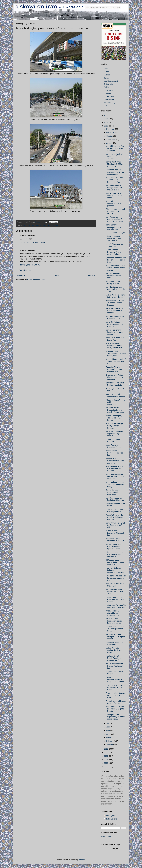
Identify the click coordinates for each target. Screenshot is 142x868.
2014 (106, 122)
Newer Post (21, 275)
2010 (106, 756)
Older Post (91, 275)
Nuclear (107, 75)
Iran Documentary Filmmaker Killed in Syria (114, 276)
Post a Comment (25, 270)
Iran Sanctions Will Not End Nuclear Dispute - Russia (115, 709)
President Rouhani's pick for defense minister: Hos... (116, 578)
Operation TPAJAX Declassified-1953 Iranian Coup (114, 369)
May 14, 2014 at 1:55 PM (30, 265)
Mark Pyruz (110, 816)
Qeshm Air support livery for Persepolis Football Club (116, 260)
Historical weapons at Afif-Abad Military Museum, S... (114, 554)
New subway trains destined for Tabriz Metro (114, 196)
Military (106, 72)
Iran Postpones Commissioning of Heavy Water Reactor (115, 219)
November (111, 132)
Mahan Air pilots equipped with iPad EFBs (114, 650)
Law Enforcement (111, 81)
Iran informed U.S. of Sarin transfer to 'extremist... (114, 156)
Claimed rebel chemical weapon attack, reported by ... (115, 211)
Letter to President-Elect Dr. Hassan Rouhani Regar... (116, 687)
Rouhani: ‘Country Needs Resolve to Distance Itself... (114, 658)
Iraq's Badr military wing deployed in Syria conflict (115, 434)
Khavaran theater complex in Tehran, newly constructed (114, 346)
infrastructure (37, 225)
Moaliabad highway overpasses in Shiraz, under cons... (115, 172)
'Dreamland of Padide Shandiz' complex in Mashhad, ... (115, 377)
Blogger (82, 859)
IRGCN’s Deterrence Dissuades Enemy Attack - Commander (115, 410)
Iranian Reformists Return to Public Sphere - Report (113, 547)
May (108, 730)
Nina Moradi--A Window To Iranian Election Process (115, 303)
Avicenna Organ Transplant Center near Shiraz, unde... (116, 354)
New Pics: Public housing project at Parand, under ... (114, 621)
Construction (109, 96)
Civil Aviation (109, 84)
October (110, 136)
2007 (106, 767)
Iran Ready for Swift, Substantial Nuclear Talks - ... (114, 592)
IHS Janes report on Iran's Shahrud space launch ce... (115, 562)
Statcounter (106, 837)
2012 (106, 749)
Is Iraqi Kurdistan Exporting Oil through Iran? (115, 533)
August (109, 143)
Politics (106, 87)
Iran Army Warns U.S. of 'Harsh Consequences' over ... (116, 268)
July (108, 723)
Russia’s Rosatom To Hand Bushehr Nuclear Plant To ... (116, 517)
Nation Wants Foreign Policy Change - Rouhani (115, 426)
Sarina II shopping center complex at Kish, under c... (114, 492)
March (109, 737)
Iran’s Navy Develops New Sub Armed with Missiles (115, 311)
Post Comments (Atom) (37, 280)
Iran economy (48, 225)
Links (106, 106)
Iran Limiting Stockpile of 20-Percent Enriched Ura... (116, 361)
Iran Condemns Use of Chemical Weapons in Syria (115, 289)
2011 (106, 752)
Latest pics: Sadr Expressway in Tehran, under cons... (116, 717)
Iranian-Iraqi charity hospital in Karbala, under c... (114, 332)
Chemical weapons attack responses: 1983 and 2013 (114, 238)
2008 (106, 763)
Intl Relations (109, 90)
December (111, 129)
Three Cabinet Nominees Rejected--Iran (115, 453)
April (108, 734)
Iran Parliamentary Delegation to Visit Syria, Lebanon (114, 188)
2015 (106, 119)
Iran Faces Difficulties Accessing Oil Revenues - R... (115, 180)
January (110, 744)
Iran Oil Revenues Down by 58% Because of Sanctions (116, 148)
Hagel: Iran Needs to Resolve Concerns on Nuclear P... (115, 599)
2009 (106, 760)
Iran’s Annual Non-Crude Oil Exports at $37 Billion (116, 525)
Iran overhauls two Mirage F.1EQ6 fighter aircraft (115, 637)
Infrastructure (109, 99)
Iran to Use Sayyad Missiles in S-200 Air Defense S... (115, 164)
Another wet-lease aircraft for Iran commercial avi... (113, 613)
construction (27, 225)
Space (106, 78)
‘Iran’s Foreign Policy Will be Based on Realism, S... (114, 469)
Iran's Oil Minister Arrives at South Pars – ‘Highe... (115, 324)
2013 (106, 126)
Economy (107, 93)
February (110, 741)
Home (56, 275)
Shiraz (56, 225)
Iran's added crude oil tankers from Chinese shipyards (115, 476)
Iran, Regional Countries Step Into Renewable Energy (116, 484)
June (109, 727)
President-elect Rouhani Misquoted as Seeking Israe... (116, 695)
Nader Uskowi (111, 819)
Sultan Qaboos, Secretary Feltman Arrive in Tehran (114, 252)
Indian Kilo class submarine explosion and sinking (115, 461)
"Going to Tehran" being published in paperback (115, 402)
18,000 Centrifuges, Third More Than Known (114, 418)
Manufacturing (109, 103)
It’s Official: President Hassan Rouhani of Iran (114, 666)
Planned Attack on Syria (115, 233)
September (111, 140)
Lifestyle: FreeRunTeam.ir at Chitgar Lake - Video (115, 680)
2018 (106, 115)
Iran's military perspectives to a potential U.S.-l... (113, 203)
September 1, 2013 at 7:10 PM (33, 242)
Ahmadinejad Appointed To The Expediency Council (115, 629)
